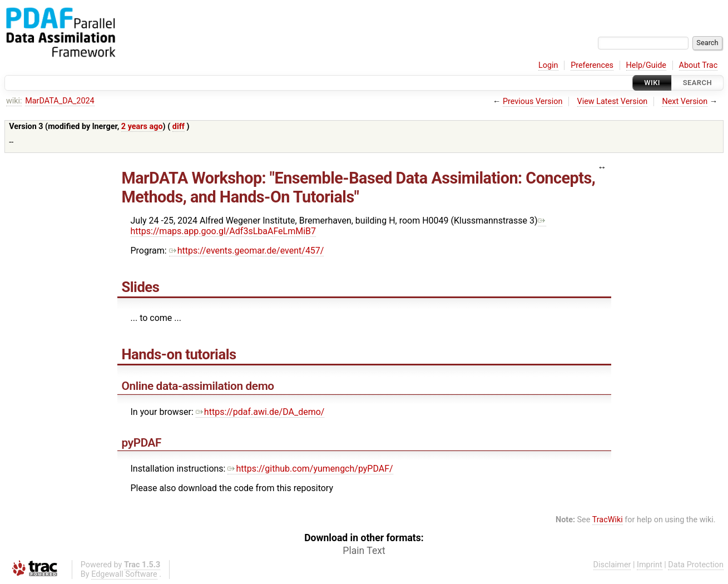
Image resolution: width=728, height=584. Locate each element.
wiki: (14, 101)
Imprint (650, 565)
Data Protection (696, 565)
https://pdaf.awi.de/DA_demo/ (260, 412)
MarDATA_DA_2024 (60, 101)
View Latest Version (613, 102)
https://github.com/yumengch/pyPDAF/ (310, 469)
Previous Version (533, 102)
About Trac (699, 65)
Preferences (592, 65)
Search (697, 83)
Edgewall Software (124, 574)
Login (548, 65)
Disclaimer (612, 565)
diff (179, 127)
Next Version (685, 102)
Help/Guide (646, 65)
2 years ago (142, 127)
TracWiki (608, 520)
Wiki (652, 83)
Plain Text (364, 551)
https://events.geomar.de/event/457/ (247, 251)
